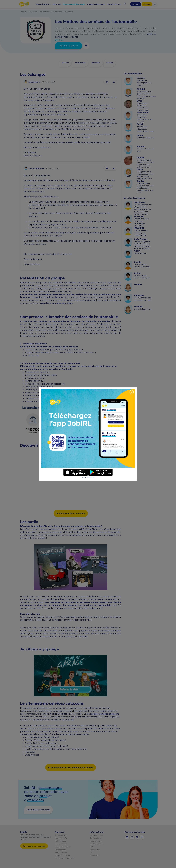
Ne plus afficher (88, 477)
